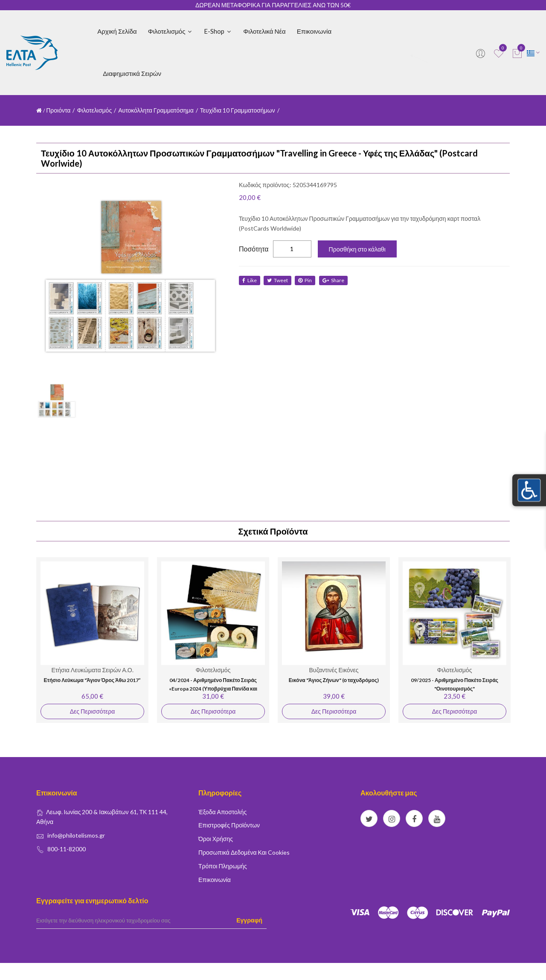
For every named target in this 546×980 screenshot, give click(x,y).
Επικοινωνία (314, 31)
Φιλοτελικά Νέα (264, 31)
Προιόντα (58, 110)
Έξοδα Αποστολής (222, 812)
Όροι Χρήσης (216, 839)
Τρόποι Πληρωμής (223, 866)
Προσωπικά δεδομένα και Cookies (244, 852)
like (250, 280)
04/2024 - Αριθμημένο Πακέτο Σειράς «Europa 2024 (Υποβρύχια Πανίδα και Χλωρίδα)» (213, 688)
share (334, 280)
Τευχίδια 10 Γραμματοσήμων (238, 110)
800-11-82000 (67, 849)
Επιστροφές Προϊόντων (229, 825)
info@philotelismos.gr (76, 835)
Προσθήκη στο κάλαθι (357, 249)
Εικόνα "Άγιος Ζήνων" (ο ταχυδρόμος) (334, 680)
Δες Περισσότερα (92, 711)
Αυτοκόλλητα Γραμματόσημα (156, 110)
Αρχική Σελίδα (117, 31)
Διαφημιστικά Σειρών (132, 73)
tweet (278, 280)
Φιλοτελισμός (171, 31)
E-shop (218, 31)
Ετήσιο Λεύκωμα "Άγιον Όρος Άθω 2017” (93, 680)
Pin (306, 280)
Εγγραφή (249, 920)
